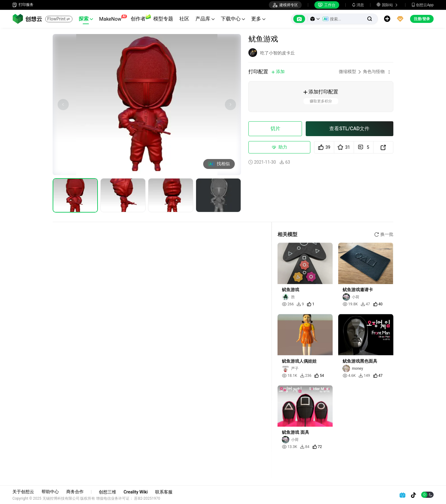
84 (305, 447)
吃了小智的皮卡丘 (278, 53)
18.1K (289, 376)
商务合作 (75, 492)
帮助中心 (50, 492)
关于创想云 (23, 492)
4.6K (349, 376)
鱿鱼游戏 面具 (295, 432)
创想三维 (107, 492)
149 (364, 376)
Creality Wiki (136, 492)
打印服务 (23, 5)
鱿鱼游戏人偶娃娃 (299, 361)
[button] (315, 19)
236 (306, 376)
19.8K (350, 304)
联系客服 (164, 492)
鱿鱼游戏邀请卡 (358, 290)
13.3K (289, 447)
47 (365, 304)
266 (288, 304)
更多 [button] (258, 19)
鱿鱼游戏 (291, 290)
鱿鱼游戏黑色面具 (360, 361)
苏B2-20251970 (147, 498)
